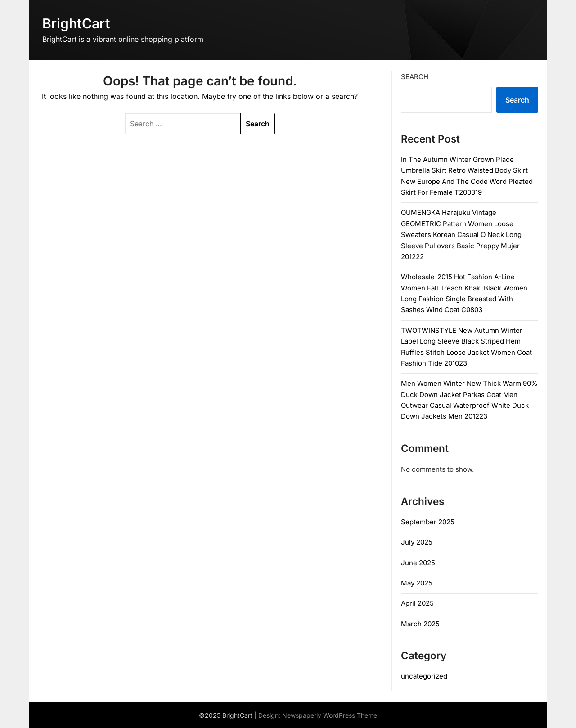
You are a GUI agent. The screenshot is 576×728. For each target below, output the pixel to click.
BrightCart (76, 23)
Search (415, 77)
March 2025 (420, 624)
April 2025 (417, 603)
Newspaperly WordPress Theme (330, 715)
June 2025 (418, 563)
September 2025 (428, 522)
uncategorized (424, 676)
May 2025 (417, 583)
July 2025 (417, 542)
